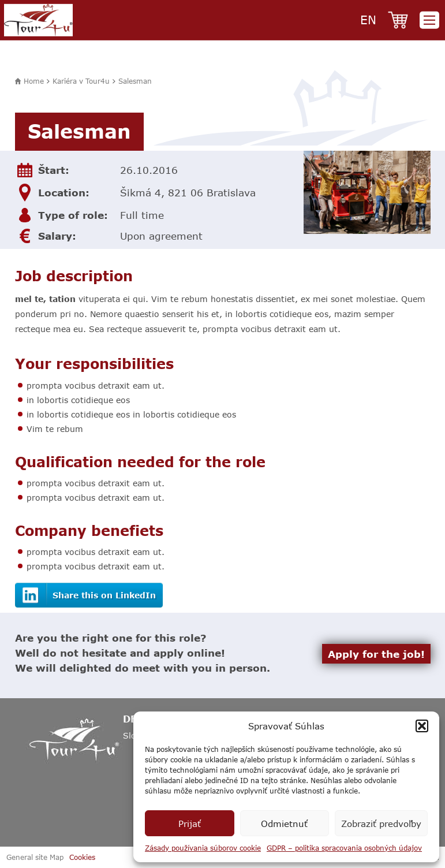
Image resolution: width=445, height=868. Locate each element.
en (368, 19)
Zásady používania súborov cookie (203, 848)
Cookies (82, 857)
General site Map (35, 857)
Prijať (190, 824)
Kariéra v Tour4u (81, 81)
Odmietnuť (284, 824)
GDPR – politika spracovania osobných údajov (344, 848)
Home (34, 81)
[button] (422, 726)
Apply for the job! (376, 654)
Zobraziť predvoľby (381, 824)
